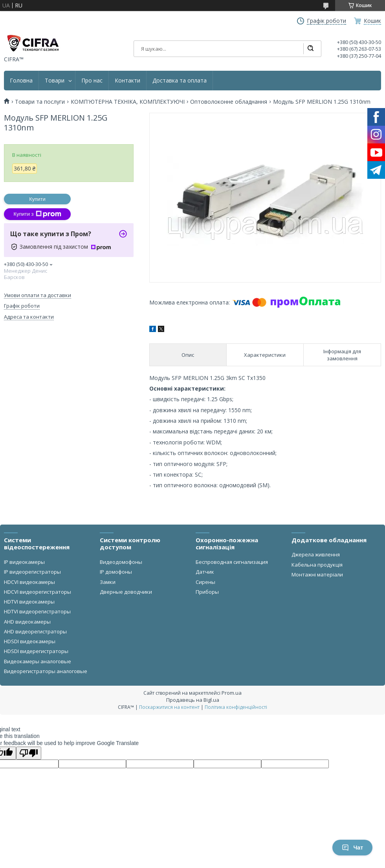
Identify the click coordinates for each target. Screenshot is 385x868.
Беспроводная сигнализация (232, 562)
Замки (108, 582)
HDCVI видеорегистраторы (38, 592)
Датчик (205, 572)
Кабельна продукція (317, 565)
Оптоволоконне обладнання (229, 102)
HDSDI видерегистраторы (36, 651)
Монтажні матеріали (317, 574)
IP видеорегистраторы (32, 572)
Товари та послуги (40, 102)
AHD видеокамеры (27, 622)
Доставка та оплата (180, 81)
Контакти (127, 81)
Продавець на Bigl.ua (193, 700)
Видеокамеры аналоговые (38, 661)
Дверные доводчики (126, 592)
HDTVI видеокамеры (29, 602)
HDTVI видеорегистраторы (37, 611)
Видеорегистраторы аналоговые (46, 671)
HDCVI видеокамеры (29, 582)
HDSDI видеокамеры (30, 641)
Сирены (205, 582)
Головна (21, 81)
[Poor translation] (29, 753)
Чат (352, 848)
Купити (37, 199)
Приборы (207, 592)
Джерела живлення (316, 554)
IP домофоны (116, 572)
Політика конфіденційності (236, 707)
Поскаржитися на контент (169, 707)
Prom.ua (232, 693)
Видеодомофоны (121, 562)
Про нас (92, 81)
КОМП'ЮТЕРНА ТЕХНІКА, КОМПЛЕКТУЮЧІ (128, 102)
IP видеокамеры (24, 562)
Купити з (37, 214)
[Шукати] (310, 49)
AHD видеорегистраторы (35, 631)
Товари (55, 81)
